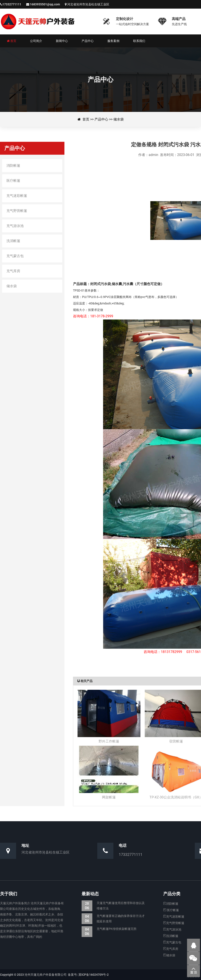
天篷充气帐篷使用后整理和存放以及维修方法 (113, 906)
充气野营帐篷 (174, 923)
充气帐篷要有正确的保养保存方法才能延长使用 (113, 919)
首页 (86, 119)
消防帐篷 (171, 904)
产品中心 (101, 119)
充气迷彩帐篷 (174, 917)
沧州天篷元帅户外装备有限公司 (48, 22)
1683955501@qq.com (45, 4)
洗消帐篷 (171, 936)
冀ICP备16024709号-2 (93, 975)
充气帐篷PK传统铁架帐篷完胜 (109, 929)
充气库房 (171, 949)
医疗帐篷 (171, 910)
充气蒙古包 (172, 942)
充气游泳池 (172, 929)
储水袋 (119, 119)
